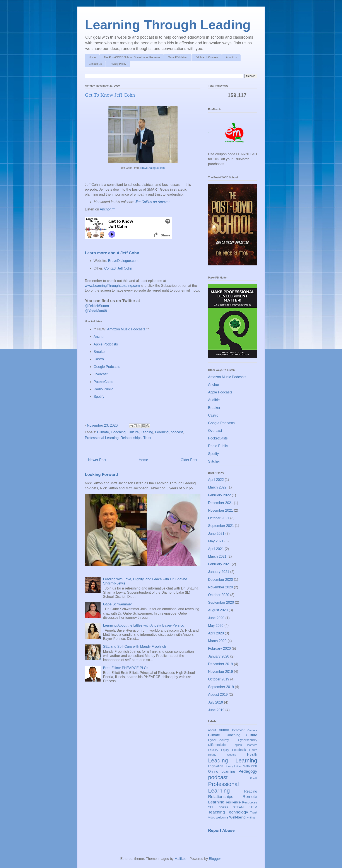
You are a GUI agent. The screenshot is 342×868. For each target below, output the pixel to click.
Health (252, 754)
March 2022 (217, 487)
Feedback (239, 750)
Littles (238, 766)
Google (232, 755)
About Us (231, 57)
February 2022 (219, 495)
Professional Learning (102, 438)
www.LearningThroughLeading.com (112, 286)
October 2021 (219, 518)
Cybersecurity (248, 740)
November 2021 (221, 510)
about (212, 730)
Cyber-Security (218, 740)
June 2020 (216, 618)
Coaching (118, 432)
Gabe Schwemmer (117, 604)
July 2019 (216, 702)
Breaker (100, 352)
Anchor (99, 337)
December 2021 (221, 503)
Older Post (189, 460)
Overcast (101, 374)
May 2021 (216, 541)
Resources (250, 802)
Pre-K (254, 778)
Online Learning (222, 771)
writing (251, 818)
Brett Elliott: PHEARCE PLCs (126, 668)
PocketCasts (103, 382)
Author (224, 730)
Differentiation (218, 745)
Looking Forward (101, 474)
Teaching (216, 812)
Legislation (216, 766)
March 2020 (217, 641)
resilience (233, 802)
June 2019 (216, 710)
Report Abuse (221, 830)
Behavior (238, 730)
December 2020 (221, 580)
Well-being (237, 817)
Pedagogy (248, 771)
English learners (245, 745)
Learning (162, 432)
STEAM (238, 807)
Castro (99, 359)
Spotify (99, 397)
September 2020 (221, 602)
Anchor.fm (108, 209)
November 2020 (221, 587)
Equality (213, 750)
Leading (147, 432)
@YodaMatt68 (96, 311)
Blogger (215, 859)
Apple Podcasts (106, 344)
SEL (211, 807)
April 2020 (216, 633)
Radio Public (103, 389)
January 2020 (219, 656)
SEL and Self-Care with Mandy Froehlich (134, 647)
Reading (251, 791)
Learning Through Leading (168, 25)
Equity (225, 750)
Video (212, 818)
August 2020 (218, 610)
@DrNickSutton (97, 306)
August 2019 (218, 695)
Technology (237, 812)
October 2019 (219, 679)
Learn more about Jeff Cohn (112, 253)
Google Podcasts (107, 367)
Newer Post (97, 460)
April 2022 (216, 480)
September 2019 (221, 687)
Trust (147, 438)
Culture (133, 432)
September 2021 (221, 526)
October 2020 (219, 595)
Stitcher (214, 461)
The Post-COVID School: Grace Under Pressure (132, 57)
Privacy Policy (118, 64)
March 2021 (217, 556)
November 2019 (221, 672)
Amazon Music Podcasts (126, 329)
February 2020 (219, 648)
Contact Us (95, 64)
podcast (177, 432)
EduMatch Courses (207, 57)
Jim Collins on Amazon (153, 202)
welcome (222, 817)
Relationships (131, 438)
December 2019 (221, 664)
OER (254, 766)
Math (246, 766)
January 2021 (219, 572)
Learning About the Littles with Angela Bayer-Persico (144, 625)
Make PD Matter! (178, 57)
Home (92, 57)
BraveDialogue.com (153, 168)
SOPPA (223, 807)
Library (229, 766)
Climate (103, 432)
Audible (214, 400)
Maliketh (181, 859)
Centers (252, 730)
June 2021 (216, 534)
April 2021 (216, 549)
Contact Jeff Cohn (118, 268)
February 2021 (219, 564)
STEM (253, 807)
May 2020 (216, 626)
